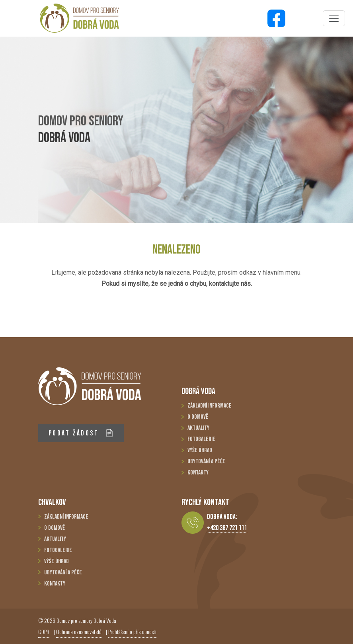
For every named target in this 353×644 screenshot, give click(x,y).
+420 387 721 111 (227, 528)
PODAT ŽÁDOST (81, 433)
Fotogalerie (201, 439)
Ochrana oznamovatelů (79, 631)
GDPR (44, 631)
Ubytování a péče (206, 462)
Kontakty (198, 473)
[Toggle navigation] (334, 18)
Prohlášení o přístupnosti (132, 631)
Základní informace (210, 406)
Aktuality (198, 428)
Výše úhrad (200, 450)
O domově (198, 417)
